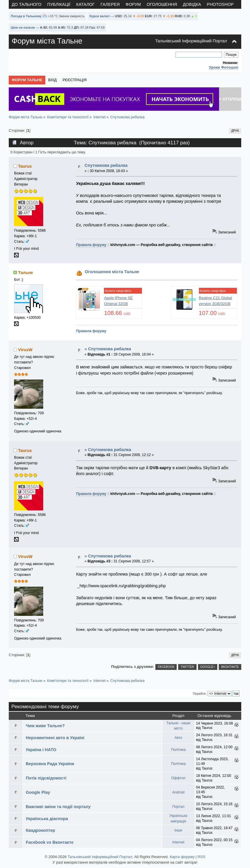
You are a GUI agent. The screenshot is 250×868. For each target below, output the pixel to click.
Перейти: (200, 694)
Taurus (25, 166)
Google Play (38, 792)
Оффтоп (178, 778)
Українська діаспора (47, 819)
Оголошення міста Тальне (112, 272)
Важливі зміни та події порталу (58, 807)
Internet (178, 842)
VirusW (25, 350)
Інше (178, 830)
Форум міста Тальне (47, 41)
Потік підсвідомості (46, 778)
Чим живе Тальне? (45, 726)
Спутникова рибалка (106, 165)
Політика (178, 750)
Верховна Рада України (50, 764)
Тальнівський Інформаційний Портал (191, 41)
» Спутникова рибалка (108, 349)
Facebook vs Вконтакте (50, 842)
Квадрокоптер (40, 830)
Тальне (26, 273)
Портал (178, 807)
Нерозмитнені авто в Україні (55, 738)
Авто (178, 738)
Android (178, 792)
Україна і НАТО (41, 750)
